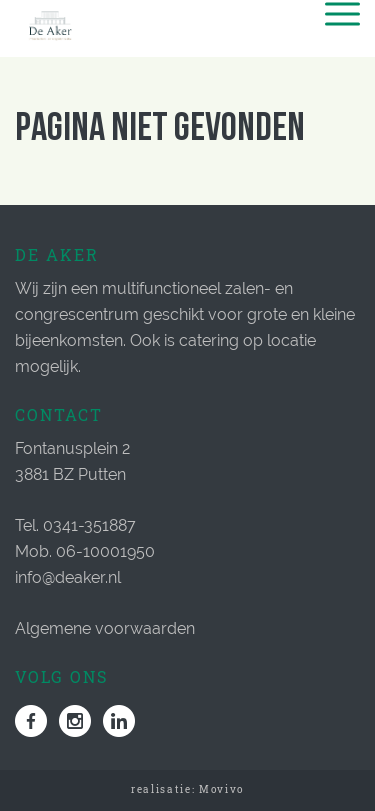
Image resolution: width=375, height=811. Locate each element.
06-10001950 (105, 551)
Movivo (221, 789)
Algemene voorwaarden (105, 628)
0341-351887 (89, 525)
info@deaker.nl (68, 577)
